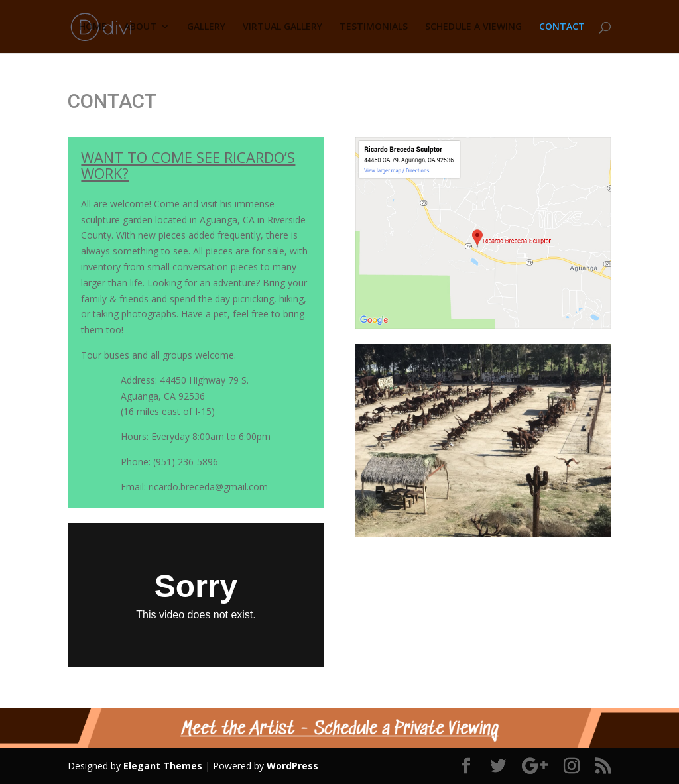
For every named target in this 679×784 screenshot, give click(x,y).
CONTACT (562, 27)
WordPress (292, 766)
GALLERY (206, 27)
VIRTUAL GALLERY (282, 27)
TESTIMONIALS (374, 27)
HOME (93, 27)
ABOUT (140, 27)
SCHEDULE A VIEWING (473, 27)
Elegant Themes (163, 766)
